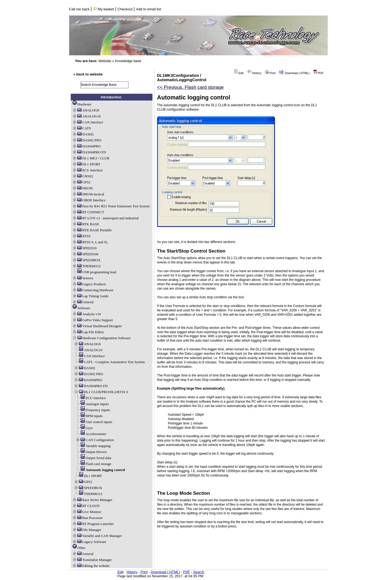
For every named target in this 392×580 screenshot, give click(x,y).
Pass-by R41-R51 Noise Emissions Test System (111, 206)
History (254, 73)
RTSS (81, 236)
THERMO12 (87, 266)
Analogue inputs (92, 404)
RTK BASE (86, 224)
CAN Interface (88, 122)
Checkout (125, 9)
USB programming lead (94, 272)
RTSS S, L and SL (90, 242)
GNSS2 (83, 176)
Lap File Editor (88, 332)
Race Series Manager (92, 500)
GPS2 (81, 182)
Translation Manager (92, 560)
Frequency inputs (93, 410)
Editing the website (91, 566)
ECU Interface (88, 170)
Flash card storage (94, 464)
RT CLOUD (86, 506)
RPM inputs (89, 416)
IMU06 (82, 188)
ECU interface (91, 398)
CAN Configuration (95, 440)
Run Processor (88, 518)
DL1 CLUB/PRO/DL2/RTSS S (101, 392)
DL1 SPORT (86, 164)
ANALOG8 (86, 110)
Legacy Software (89, 542)
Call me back (79, 9)
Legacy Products (89, 284)
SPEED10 (85, 248)
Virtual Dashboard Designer (97, 326)
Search (199, 572)
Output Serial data (94, 458)
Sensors (83, 278)
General (83, 302)
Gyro (84, 428)
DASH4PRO (86, 146)
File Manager (87, 530)
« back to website (88, 74)
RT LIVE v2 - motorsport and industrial (105, 218)
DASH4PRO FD (89, 152)
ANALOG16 (87, 116)
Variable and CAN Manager (97, 536)
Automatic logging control (100, 470)
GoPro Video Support (93, 320)
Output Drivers (91, 452)
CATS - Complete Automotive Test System (109, 362)
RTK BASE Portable (92, 230)
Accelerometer (91, 434)
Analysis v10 (87, 314)
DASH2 (83, 134)
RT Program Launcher (93, 524)
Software (81, 308)
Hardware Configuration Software (102, 338)
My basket (104, 9)
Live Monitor (87, 512)
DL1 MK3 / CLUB (91, 158)
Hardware (82, 104)
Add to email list (149, 9)
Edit (239, 73)
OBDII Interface (89, 200)
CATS (82, 128)
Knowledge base (128, 61)
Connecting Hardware (93, 290)
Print (270, 73)
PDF (318, 73)
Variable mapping (93, 446)
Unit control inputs (94, 422)
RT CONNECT (88, 212)
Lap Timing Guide (90, 296)
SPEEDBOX (86, 260)
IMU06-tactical (88, 194)
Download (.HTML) (294, 73)
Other (79, 548)
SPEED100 (85, 254)
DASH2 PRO (87, 140)
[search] (105, 85)
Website (105, 61)
